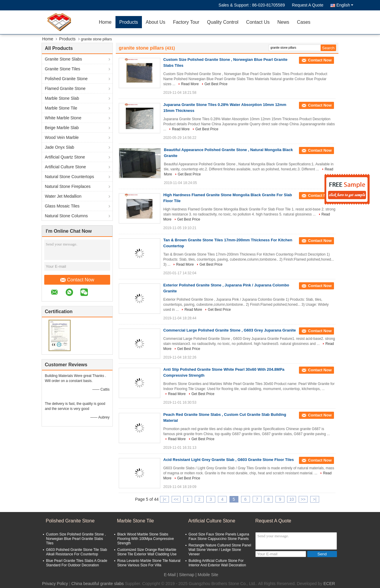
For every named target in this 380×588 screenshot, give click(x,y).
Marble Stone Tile (61, 108)
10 (292, 499)
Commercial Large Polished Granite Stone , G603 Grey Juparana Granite (230, 330)
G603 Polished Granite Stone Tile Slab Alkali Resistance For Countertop (76, 552)
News (283, 22)
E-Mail (170, 575)
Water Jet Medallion (63, 196)
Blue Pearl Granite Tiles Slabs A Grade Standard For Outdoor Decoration (77, 563)
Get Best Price (216, 84)
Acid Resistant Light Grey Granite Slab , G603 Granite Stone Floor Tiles (229, 460)
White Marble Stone (63, 118)
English (345, 5)
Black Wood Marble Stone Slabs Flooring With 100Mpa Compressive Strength (146, 539)
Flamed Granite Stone (65, 88)
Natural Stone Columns (66, 216)
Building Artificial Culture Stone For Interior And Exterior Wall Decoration (217, 563)
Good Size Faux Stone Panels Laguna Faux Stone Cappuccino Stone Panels (219, 537)
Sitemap (187, 575)
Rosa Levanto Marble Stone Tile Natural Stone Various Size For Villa (149, 563)
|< (165, 499)
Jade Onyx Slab (60, 147)
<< (176, 499)
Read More (190, 84)
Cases (304, 22)
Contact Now (77, 280)
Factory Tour (186, 22)
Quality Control (223, 22)
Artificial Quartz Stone (65, 157)
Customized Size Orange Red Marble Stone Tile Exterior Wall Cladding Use (147, 552)
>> (303, 499)
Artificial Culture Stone (65, 167)
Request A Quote (308, 5)
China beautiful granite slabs (98, 584)
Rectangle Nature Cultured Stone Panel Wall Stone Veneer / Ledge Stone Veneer (220, 550)
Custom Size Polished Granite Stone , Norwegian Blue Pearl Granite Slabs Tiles (76, 539)
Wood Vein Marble (62, 137)
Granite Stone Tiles (62, 69)
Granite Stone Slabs (63, 59)
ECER (329, 584)
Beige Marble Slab (62, 128)
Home (105, 22)
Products (129, 22)
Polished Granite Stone (66, 79)
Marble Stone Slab (62, 98)
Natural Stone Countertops (69, 177)
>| (315, 499)
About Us (156, 22)
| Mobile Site (207, 575)
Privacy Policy (55, 584)
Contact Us (258, 22)
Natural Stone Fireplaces (68, 186)
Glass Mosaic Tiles (62, 206)
